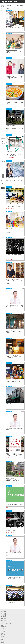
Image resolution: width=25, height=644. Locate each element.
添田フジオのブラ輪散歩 (3, 132)
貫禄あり (3, 59)
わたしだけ (3, 84)
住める (3, 42)
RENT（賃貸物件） (4, 619)
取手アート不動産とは (6, 5)
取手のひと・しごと (3, 121)
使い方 (14, 5)
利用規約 (3, 6)
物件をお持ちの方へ (11, 6)
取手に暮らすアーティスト (3, 111)
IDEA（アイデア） (4, 628)
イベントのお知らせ (3, 100)
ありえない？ (4, 630)
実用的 (3, 89)
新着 (3, 22)
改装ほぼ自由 (3, 47)
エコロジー (3, 74)
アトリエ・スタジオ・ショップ (7, 624)
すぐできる (3, 79)
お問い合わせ (20, 5)
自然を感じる (3, 54)
